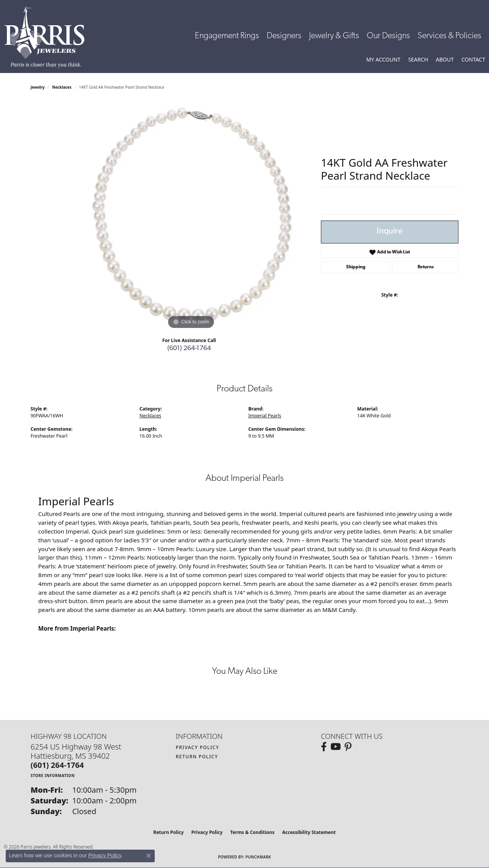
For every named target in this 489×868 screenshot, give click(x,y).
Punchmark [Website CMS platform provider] (258, 857)
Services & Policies (449, 36)
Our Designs (388, 36)
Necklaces (62, 87)
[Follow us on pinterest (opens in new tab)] (348, 747)
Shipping (356, 267)
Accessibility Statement (309, 832)
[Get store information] (53, 775)
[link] (473, 60)
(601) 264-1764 (189, 348)
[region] (191, 216)
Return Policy (197, 757)
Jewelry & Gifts (334, 36)
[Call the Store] (57, 765)
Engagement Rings (227, 36)
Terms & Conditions (253, 832)
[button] (384, 60)
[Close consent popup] (149, 856)
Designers (284, 36)
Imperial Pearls (265, 416)
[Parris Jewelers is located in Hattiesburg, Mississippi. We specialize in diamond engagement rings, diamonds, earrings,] (48, 37)
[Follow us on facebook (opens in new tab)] (324, 747)
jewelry (38, 87)
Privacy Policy (198, 747)
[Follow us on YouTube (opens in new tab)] (336, 747)
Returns (426, 267)
